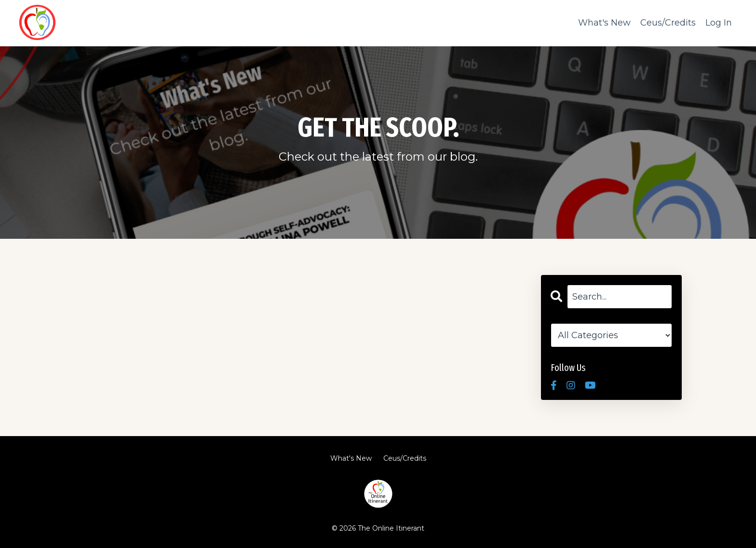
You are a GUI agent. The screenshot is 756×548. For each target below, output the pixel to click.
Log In (719, 23)
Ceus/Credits (668, 23)
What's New (604, 23)
